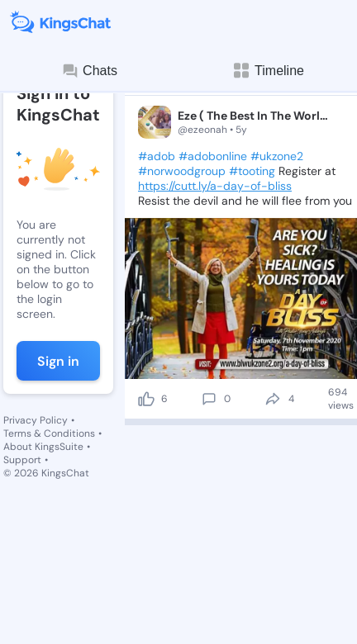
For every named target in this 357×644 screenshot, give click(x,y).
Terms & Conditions (49, 433)
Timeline (268, 71)
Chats (89, 71)
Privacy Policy (36, 420)
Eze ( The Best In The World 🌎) (255, 116)
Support (22, 460)
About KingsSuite (43, 447)
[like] (146, 399)
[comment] (209, 399)
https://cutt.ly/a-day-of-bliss (215, 186)
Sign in (58, 361)
